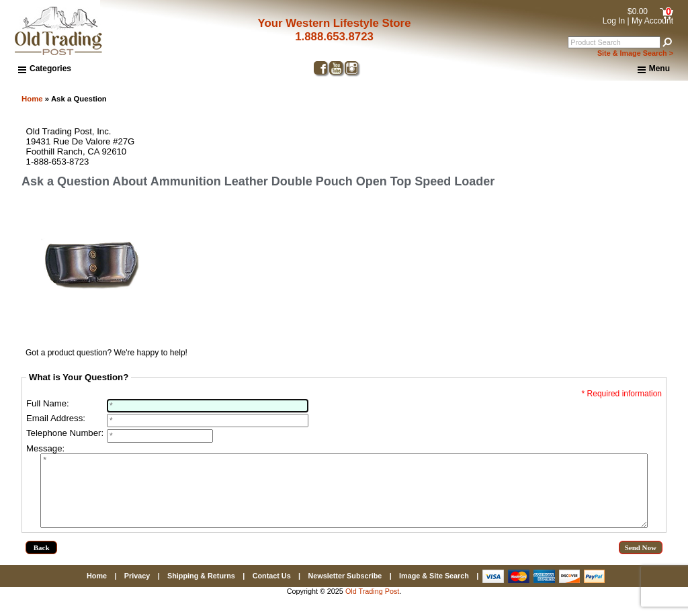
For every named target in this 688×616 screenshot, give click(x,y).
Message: (45, 448)
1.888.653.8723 (334, 37)
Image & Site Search (434, 590)
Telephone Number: (65, 433)
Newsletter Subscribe (345, 590)
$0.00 (638, 11)
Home (32, 99)
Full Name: (48, 403)
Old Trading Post (372, 605)
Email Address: (56, 418)
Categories (45, 69)
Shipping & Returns (201, 590)
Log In (614, 21)
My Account (652, 21)
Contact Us (272, 590)
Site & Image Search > (635, 53)
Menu (654, 69)
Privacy (137, 590)
